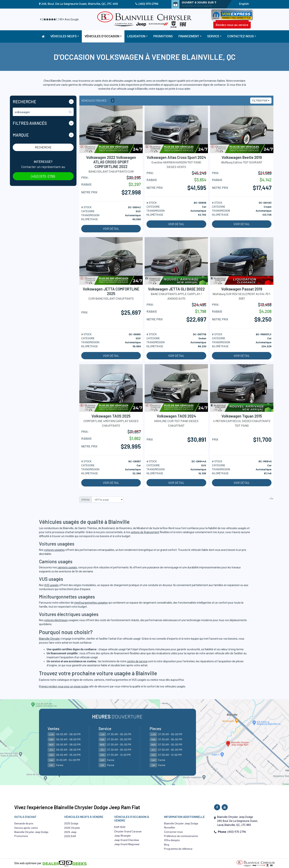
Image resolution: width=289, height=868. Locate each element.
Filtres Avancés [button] (30, 123)
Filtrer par (260, 100)
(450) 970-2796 (148, 4)
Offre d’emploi (172, 840)
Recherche (43, 147)
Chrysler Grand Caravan (128, 831)
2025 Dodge (71, 823)
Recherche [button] (24, 102)
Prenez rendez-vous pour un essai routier (64, 686)
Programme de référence (178, 849)
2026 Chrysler (72, 828)
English (244, 4)
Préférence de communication (181, 836)
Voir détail (111, 229)
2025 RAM (70, 836)
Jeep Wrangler (123, 836)
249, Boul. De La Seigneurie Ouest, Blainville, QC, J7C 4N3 (80, 4)
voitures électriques (56, 620)
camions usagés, (68, 567)
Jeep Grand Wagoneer (127, 844)
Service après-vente (26, 828)
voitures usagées (54, 550)
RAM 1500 (120, 827)
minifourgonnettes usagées (91, 603)
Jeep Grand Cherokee (127, 840)
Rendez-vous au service (232, 25)
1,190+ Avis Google (67, 19)
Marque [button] (21, 135)
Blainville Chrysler (49, 639)
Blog (167, 844)
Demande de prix (24, 823)
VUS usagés (51, 585)
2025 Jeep (70, 832)
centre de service (137, 661)
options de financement (145, 532)
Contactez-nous (173, 832)
